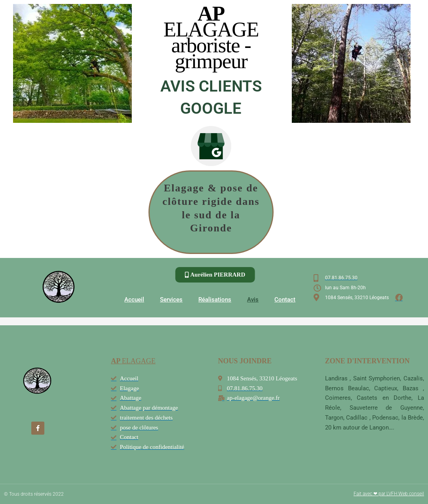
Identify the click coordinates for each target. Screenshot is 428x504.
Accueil (134, 300)
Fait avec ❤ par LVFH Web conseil (389, 494)
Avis (253, 300)
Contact (285, 300)
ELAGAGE (133, 361)
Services (171, 300)
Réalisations (215, 300)
